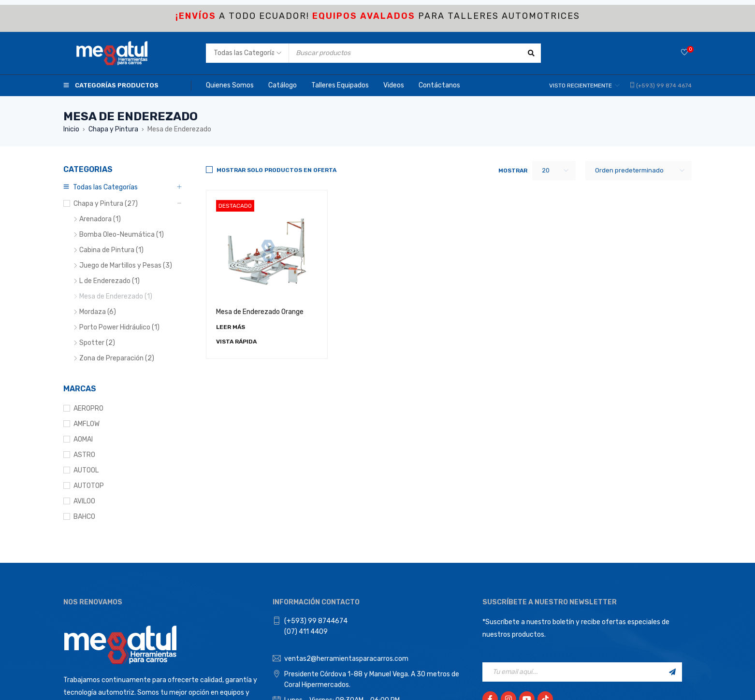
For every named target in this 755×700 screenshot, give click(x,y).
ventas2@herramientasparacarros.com (346, 659)
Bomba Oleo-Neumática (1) (122, 235)
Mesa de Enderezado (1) (116, 296)
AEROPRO (88, 408)
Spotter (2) (97, 343)
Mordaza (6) (98, 312)
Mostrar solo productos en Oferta (276, 170)
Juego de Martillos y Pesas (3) (126, 265)
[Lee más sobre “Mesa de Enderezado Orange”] (231, 327)
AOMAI (83, 439)
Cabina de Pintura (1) (111, 250)
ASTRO (84, 455)
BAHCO (84, 517)
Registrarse (672, 672)
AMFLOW (87, 424)
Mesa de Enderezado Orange (260, 312)
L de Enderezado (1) (109, 281)
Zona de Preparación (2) (117, 358)
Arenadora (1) (100, 219)
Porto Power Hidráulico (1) (119, 327)
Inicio (71, 129)
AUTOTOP (89, 486)
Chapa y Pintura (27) (106, 204)
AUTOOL (86, 470)
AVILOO (84, 501)
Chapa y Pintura (113, 129)
